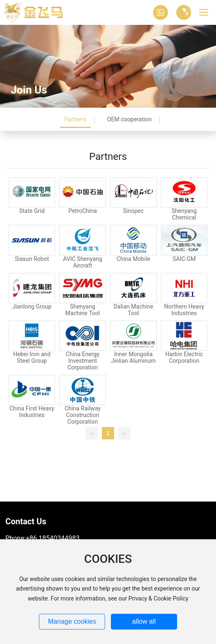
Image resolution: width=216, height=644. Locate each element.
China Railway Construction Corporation (83, 415)
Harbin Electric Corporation (184, 357)
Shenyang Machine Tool (83, 310)
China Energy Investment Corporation (83, 361)
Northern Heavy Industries (184, 310)
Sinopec (133, 211)
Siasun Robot (32, 259)
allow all (144, 621)
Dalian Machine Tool (133, 310)
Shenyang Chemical (184, 214)
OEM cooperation (130, 119)
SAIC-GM (184, 259)
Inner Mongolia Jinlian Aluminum (133, 357)
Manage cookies (72, 621)
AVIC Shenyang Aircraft (83, 262)
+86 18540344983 (53, 538)
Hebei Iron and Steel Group (32, 357)
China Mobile (133, 259)
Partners (76, 119)
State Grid (32, 211)
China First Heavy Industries (32, 412)
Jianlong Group (32, 306)
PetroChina (83, 211)
